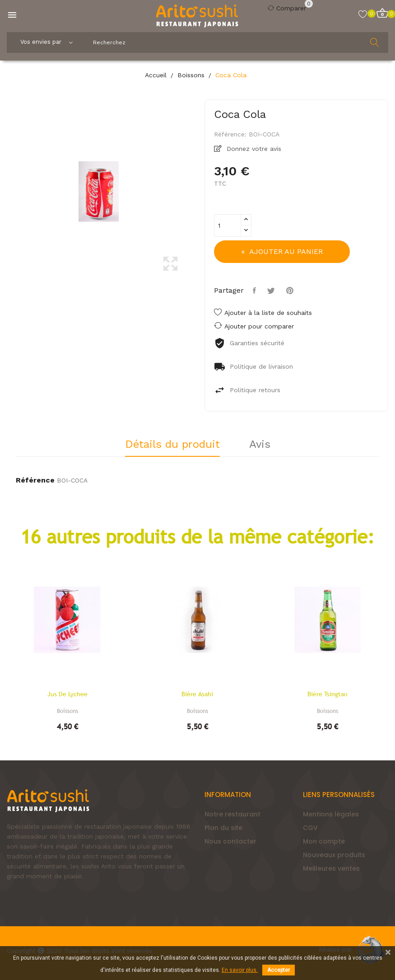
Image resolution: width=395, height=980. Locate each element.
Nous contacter (230, 841)
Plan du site (223, 828)
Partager (256, 291)
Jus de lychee (67, 694)
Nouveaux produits (334, 855)
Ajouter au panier (285, 251)
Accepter (279, 970)
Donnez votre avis (253, 149)
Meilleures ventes (331, 868)
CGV (310, 828)
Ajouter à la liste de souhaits (263, 313)
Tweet (272, 291)
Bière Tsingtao (328, 694)
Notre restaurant (232, 814)
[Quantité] (228, 225)
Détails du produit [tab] (172, 445)
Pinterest (291, 291)
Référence (35, 480)
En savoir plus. (240, 970)
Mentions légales (331, 814)
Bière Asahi (197, 694)
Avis (260, 445)
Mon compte (324, 841)
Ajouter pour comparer (254, 326)
